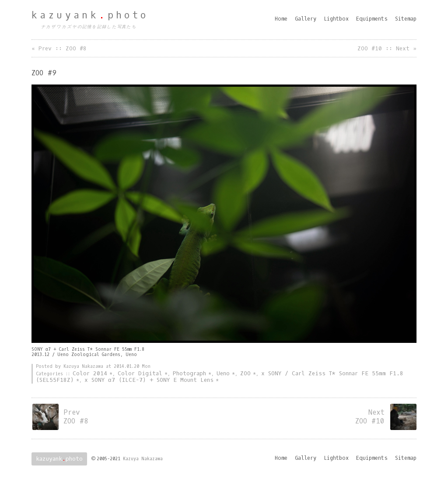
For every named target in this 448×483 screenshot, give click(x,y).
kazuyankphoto (90, 15)
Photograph (189, 373)
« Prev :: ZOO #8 (59, 48)
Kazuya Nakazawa (143, 459)
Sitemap (406, 19)
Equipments (372, 19)
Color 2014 (90, 373)
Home (281, 19)
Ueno (223, 373)
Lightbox (336, 19)
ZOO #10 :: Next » (387, 48)
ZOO (245, 373)
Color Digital (140, 373)
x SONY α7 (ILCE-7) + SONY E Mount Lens (149, 380)
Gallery (306, 19)
